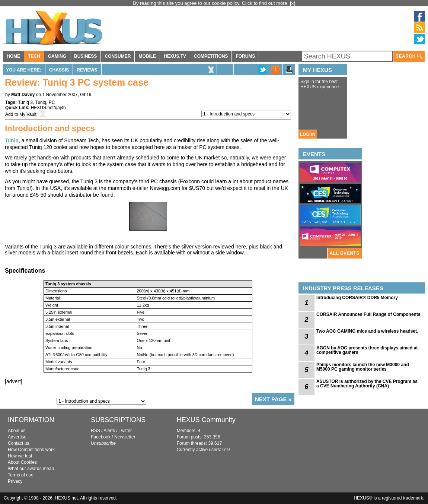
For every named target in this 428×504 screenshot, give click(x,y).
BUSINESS (85, 56)
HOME (13, 56)
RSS (95, 431)
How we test (20, 456)
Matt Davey (23, 95)
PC (52, 102)
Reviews (87, 70)
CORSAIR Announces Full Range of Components (368, 314)
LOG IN (308, 134)
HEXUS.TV (175, 56)
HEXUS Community (206, 420)
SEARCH (409, 56)
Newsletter (125, 437)
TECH (34, 56)
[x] (293, 3)
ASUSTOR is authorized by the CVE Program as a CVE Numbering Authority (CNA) (367, 384)
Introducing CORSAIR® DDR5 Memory (357, 298)
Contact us (18, 443)
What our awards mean (31, 469)
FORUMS (245, 56)
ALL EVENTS (345, 253)
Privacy (15, 481)
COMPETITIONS (211, 56)
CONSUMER (118, 56)
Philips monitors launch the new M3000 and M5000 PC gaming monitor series (363, 367)
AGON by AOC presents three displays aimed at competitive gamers (367, 350)
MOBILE (147, 56)
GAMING (57, 56)
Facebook (101, 437)
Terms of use (21, 475)
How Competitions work (31, 450)
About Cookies (22, 462)
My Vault (28, 114)
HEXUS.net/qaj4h (48, 108)
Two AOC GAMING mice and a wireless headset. (367, 331)
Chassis (59, 70)
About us (17, 431)
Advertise (17, 437)
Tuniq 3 (25, 102)
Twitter (125, 431)
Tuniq (41, 102)
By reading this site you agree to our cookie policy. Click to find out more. (211, 3)
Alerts (109, 431)
